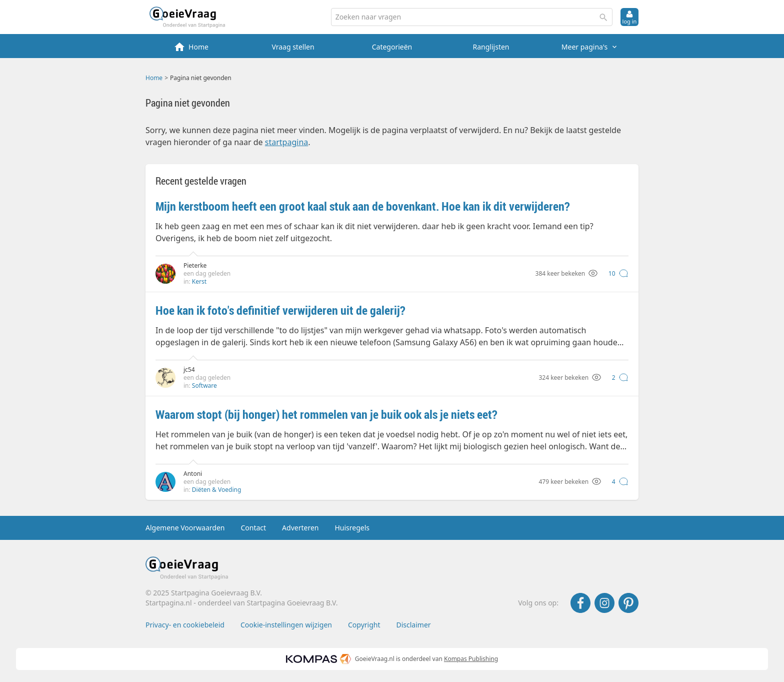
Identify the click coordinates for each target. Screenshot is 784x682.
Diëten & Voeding (216, 490)
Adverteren (300, 528)
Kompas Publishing (471, 659)
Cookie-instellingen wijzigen (286, 625)
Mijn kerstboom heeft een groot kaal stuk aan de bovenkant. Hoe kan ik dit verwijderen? (363, 206)
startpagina (286, 142)
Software (204, 386)
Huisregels (352, 528)
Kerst (199, 281)
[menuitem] (194, 46)
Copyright (364, 625)
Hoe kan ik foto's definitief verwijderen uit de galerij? (280, 310)
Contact (253, 528)
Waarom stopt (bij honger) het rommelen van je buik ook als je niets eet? (326, 414)
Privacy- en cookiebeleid (185, 625)
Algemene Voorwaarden (185, 528)
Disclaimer (413, 625)
